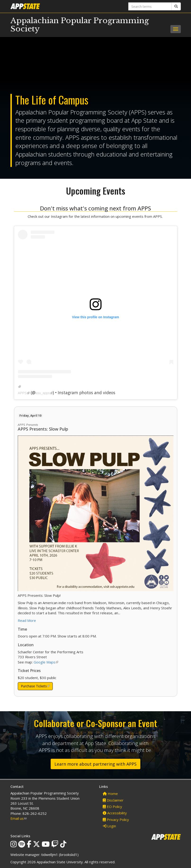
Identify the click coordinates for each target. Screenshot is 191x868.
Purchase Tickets (35, 687)
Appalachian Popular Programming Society (80, 25)
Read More (27, 620)
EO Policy (112, 807)
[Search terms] (150, 6)
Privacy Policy (116, 820)
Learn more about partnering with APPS (95, 764)
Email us (18, 818)
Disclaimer (113, 800)
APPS (24, 393)
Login (109, 826)
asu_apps (44, 393)
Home (110, 794)
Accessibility (115, 813)
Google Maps (46, 662)
